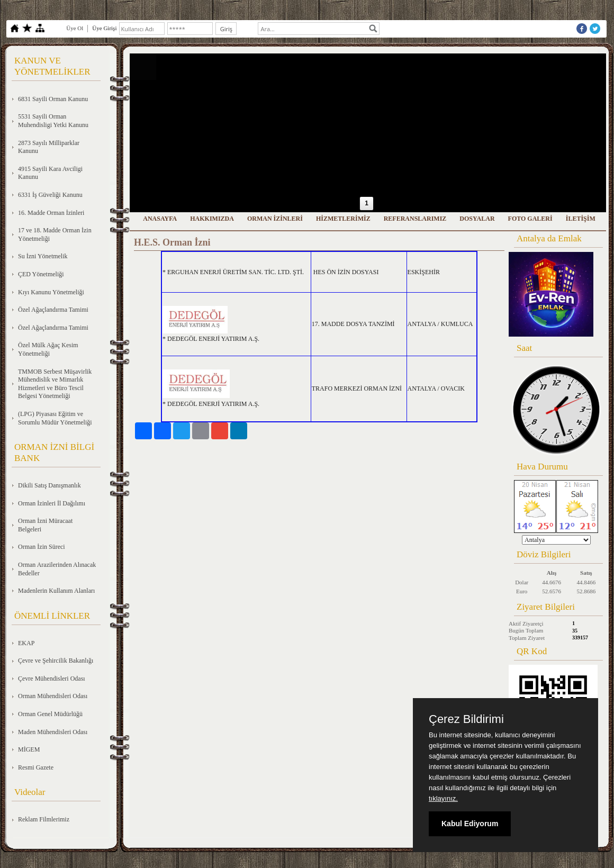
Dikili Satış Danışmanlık (49, 485)
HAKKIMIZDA (212, 219)
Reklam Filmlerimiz (44, 819)
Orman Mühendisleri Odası (53, 696)
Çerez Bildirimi (466, 719)
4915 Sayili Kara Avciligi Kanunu (50, 173)
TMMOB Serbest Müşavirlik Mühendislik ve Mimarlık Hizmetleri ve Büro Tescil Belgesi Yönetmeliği (55, 384)
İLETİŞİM (581, 219)
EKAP (26, 643)
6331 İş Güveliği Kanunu (50, 195)
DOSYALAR (477, 219)
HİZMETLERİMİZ (343, 219)
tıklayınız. (443, 798)
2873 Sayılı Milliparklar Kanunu (49, 147)
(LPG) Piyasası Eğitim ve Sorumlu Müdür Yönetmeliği (55, 418)
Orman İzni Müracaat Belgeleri (45, 525)
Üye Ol (75, 28)
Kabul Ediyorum (470, 824)
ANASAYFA (160, 219)
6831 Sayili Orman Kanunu (53, 99)
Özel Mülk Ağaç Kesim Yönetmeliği (48, 349)
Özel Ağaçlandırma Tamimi (53, 310)
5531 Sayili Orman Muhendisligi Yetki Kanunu (53, 121)
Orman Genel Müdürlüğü (50, 714)
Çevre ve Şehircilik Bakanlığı (56, 661)
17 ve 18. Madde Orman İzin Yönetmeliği (55, 234)
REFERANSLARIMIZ (415, 219)
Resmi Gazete (36, 767)
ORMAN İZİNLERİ (275, 219)
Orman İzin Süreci (42, 547)
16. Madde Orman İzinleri (51, 213)
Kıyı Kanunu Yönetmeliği (51, 292)
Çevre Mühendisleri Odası (52, 679)
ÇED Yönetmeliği (41, 274)
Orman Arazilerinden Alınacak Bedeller (57, 569)
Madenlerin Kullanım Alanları (56, 591)
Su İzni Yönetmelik (43, 256)
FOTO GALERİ (530, 219)
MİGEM (29, 749)
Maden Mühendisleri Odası (53, 732)
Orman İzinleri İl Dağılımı (52, 503)
